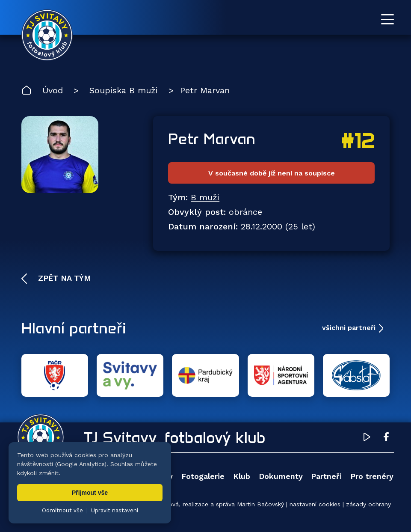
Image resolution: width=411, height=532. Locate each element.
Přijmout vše (90, 493)
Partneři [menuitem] (326, 476)
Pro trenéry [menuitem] (372, 476)
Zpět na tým (63, 278)
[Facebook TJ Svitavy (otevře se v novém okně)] (386, 438)
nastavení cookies (315, 504)
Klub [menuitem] (242, 476)
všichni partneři (349, 328)
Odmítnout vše (62, 510)
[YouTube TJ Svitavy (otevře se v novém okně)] (367, 438)
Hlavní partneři (74, 328)
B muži (205, 197)
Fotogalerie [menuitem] (203, 476)
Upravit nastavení (115, 510)
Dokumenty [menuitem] (281, 476)
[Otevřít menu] (387, 19)
